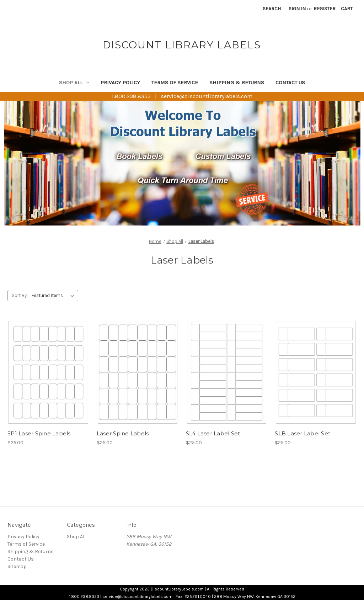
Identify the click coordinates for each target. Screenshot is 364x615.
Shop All (74, 83)
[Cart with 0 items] (347, 9)
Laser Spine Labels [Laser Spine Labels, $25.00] (123, 433)
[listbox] (54, 296)
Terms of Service (175, 83)
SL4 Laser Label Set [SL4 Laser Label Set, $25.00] (213, 433)
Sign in (297, 9)
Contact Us (290, 83)
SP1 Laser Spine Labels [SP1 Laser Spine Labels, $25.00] (39, 433)
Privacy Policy (120, 83)
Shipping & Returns (237, 83)
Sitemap (17, 566)
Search (272, 9)
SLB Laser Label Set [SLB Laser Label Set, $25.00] (303, 433)
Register (325, 9)
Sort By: (20, 295)
